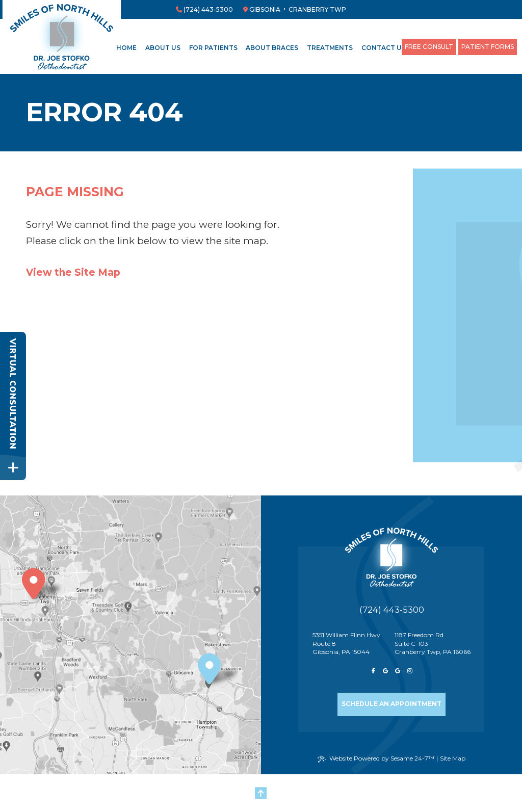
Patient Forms (488, 47)
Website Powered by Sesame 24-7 (376, 758)
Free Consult (429, 47)
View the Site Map (73, 272)
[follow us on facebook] (373, 672)
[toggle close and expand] (13, 467)
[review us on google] (385, 672)
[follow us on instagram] (410, 672)
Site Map (453, 758)
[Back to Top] (261, 793)
